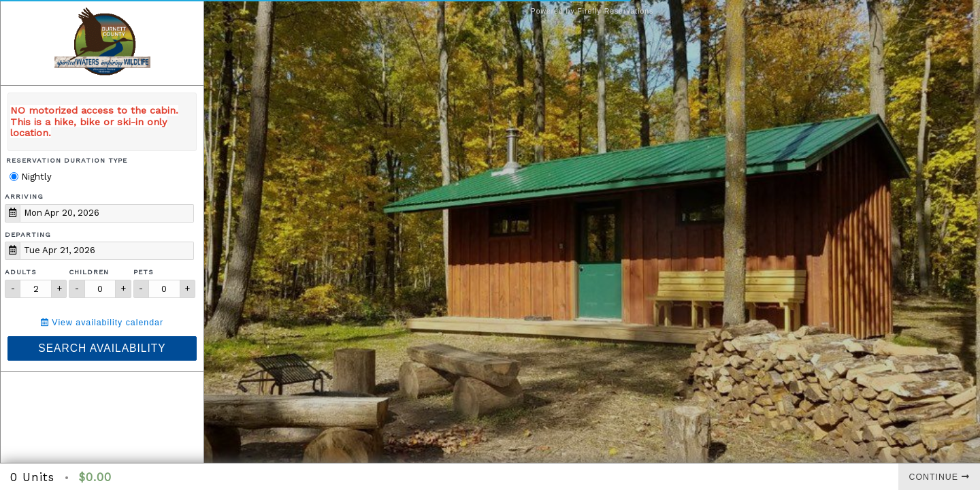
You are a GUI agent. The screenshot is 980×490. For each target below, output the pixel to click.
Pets (144, 272)
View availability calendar (102, 323)
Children (89, 272)
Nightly (31, 177)
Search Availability (102, 348)
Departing (28, 234)
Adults (21, 272)
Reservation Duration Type (67, 160)
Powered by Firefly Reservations (592, 11)
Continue (940, 477)
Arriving (24, 196)
